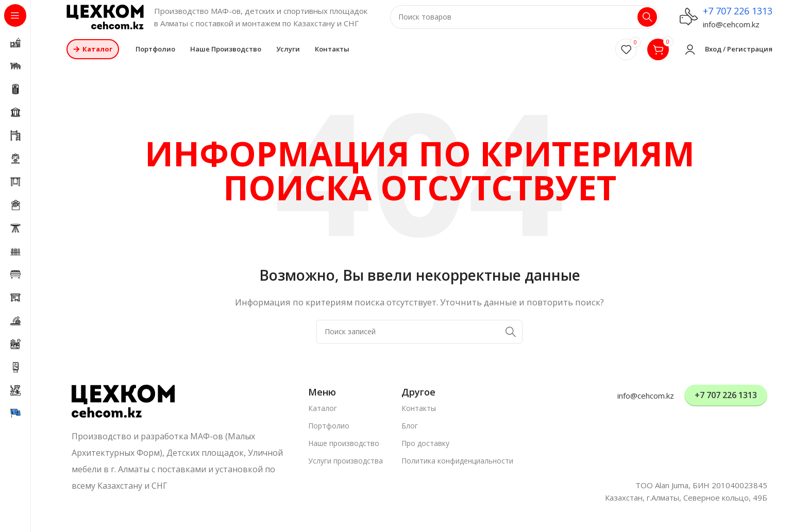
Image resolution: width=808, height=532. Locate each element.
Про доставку (425, 450)
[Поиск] (525, 21)
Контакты (419, 415)
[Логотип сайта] (105, 20)
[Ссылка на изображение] (123, 407)
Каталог (323, 415)
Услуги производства (346, 468)
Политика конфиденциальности (457, 468)
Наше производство (344, 450)
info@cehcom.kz (731, 28)
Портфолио (329, 433)
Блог (410, 433)
